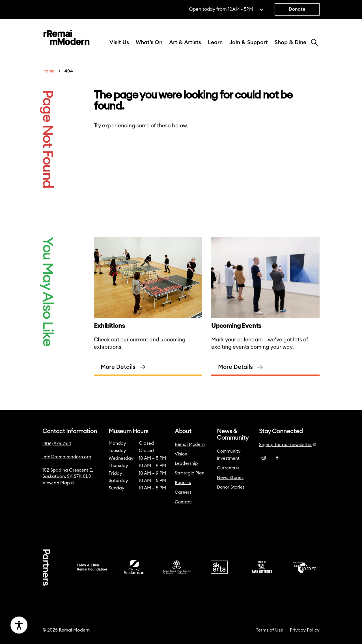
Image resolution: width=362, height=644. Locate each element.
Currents (228, 468)
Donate (297, 9)
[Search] (315, 43)
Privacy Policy (305, 630)
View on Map (58, 483)
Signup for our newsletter (288, 445)
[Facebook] (277, 458)
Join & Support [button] (249, 42)
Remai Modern (190, 445)
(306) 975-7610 (57, 444)
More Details (118, 373)
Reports (183, 483)
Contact (183, 502)
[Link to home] (66, 38)
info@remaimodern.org (67, 457)
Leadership (186, 464)
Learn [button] (215, 42)
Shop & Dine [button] (290, 42)
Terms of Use (270, 630)
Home (49, 71)
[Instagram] (264, 458)
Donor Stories (231, 487)
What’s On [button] (149, 42)
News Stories (230, 478)
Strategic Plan (190, 473)
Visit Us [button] (119, 42)
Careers (183, 492)
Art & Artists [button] (185, 42)
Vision (181, 454)
